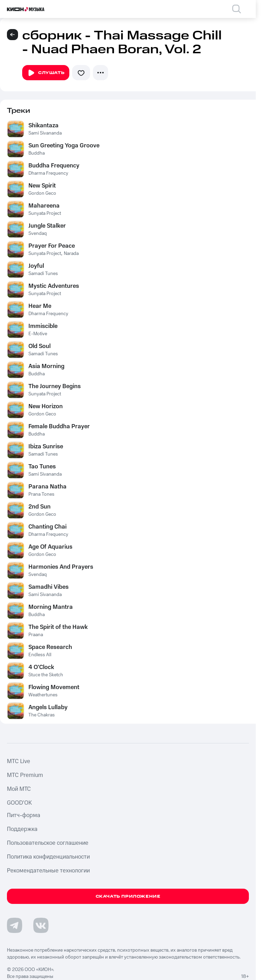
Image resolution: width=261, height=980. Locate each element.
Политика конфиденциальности (48, 857)
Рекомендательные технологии (48, 871)
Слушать (46, 73)
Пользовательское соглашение (48, 843)
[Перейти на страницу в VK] (41, 925)
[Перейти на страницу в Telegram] (15, 925)
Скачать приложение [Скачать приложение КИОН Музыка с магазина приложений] (128, 896)
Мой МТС (19, 789)
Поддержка (22, 829)
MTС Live (19, 761)
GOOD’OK (19, 803)
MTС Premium (25, 775)
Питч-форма (24, 815)
